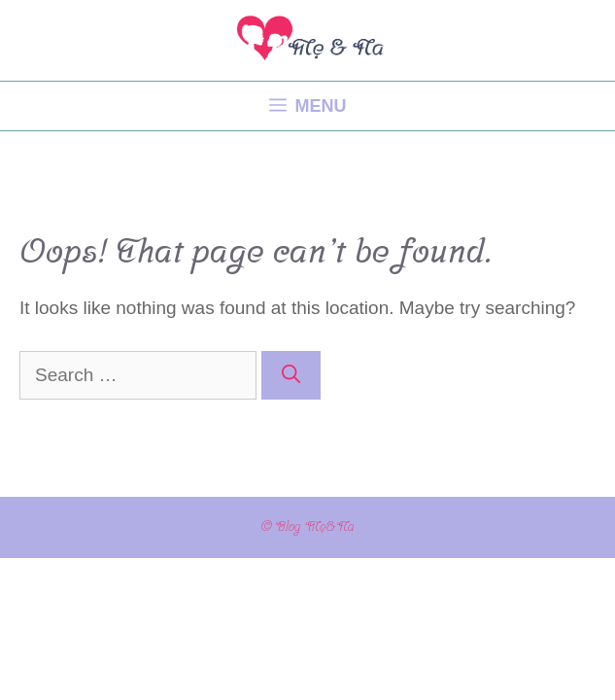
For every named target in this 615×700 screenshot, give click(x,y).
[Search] (291, 376)
